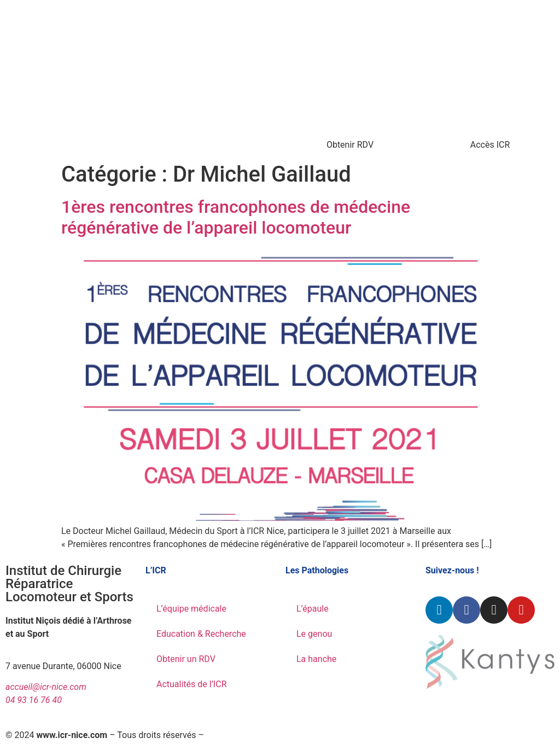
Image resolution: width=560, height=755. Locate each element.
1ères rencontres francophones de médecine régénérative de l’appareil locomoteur (236, 217)
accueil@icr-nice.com (46, 687)
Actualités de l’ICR (192, 684)
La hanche (316, 659)
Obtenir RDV (350, 145)
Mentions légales (239, 735)
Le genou (314, 634)
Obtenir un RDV (186, 659)
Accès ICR (490, 145)
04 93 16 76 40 (34, 700)
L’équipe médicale (191, 609)
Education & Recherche (201, 634)
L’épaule (313, 609)
